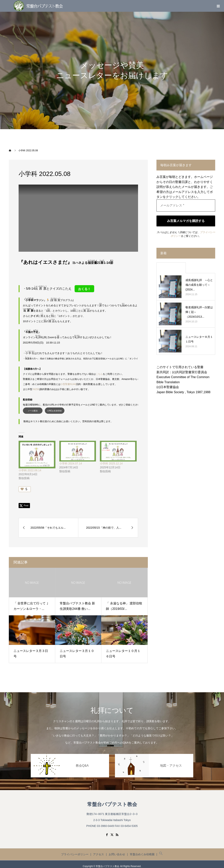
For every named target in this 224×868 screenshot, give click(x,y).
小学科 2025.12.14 (111, 459)
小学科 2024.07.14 (71, 459)
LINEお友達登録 (55, 407)
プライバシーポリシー (75, 850)
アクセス (98, 850)
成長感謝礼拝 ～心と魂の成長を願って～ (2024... (199, 285)
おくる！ (84, 289)
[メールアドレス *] (186, 206)
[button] (161, 850)
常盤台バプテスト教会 (112, 800)
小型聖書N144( (68, 380)
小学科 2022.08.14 (30, 466)
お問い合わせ (117, 850)
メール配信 (33, 407)
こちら (99, 370)
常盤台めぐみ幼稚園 (142, 850)
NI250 (36, 385)
